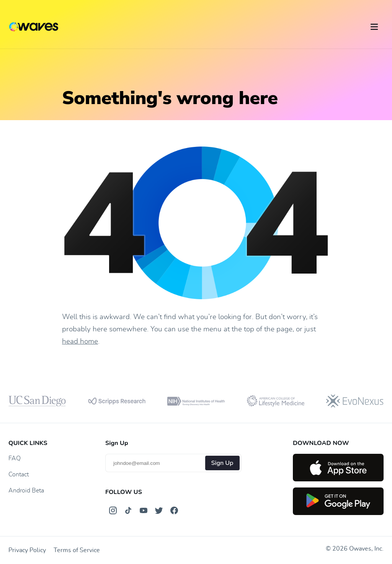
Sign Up (222, 463)
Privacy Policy (27, 550)
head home (80, 341)
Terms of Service (77, 550)
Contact (19, 474)
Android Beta (26, 491)
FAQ (15, 458)
